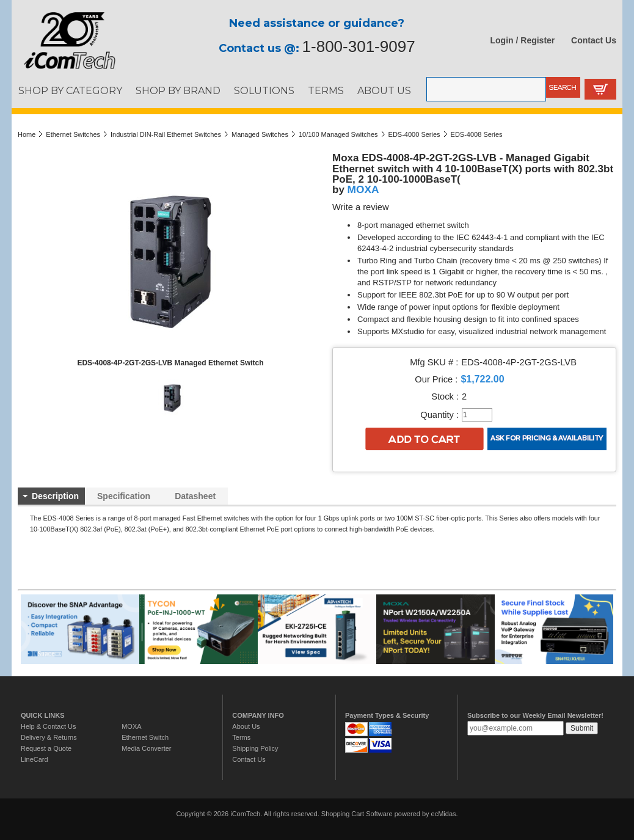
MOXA (363, 189)
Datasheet (195, 496)
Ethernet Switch (145, 737)
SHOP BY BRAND (178, 90)
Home (27, 134)
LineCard (35, 759)
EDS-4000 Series (414, 134)
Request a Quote (46, 748)
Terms (241, 737)
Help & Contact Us (48, 726)
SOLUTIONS (264, 90)
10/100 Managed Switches (338, 134)
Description (55, 496)
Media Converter (146, 748)
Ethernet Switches (73, 134)
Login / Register (523, 40)
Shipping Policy (255, 748)
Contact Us (594, 40)
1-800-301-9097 (359, 46)
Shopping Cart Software (357, 814)
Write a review (361, 207)
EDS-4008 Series (477, 134)
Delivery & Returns (49, 737)
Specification (124, 496)
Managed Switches (260, 134)
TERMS (326, 90)
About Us (246, 726)
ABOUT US (384, 90)
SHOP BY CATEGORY (70, 90)
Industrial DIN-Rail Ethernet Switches (166, 134)
